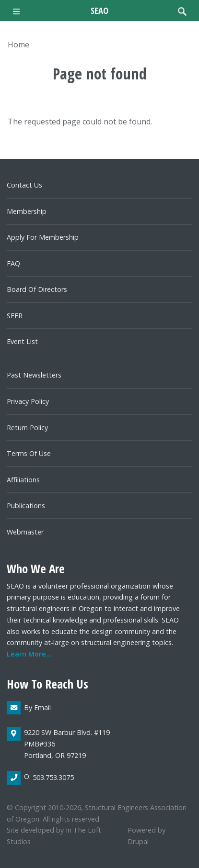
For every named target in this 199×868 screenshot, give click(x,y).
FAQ (13, 263)
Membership (27, 211)
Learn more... (29, 654)
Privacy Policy (28, 401)
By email (37, 707)
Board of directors (37, 289)
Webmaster (25, 532)
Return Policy (27, 428)
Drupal (138, 841)
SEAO (99, 10)
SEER (15, 316)
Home (18, 45)
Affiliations (23, 480)
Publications (26, 506)
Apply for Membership (43, 237)
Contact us (24, 185)
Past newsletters (34, 375)
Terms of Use (29, 453)
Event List (22, 341)
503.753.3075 (53, 777)
